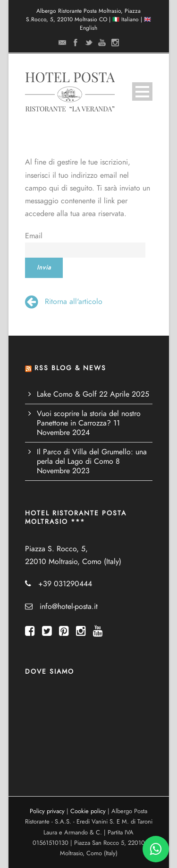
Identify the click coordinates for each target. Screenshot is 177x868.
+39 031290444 (65, 584)
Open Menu (142, 91)
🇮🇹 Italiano (126, 19)
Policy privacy (47, 811)
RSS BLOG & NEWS (70, 368)
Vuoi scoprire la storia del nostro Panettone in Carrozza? (89, 418)
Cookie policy (88, 811)
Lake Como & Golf (67, 394)
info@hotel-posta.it (69, 607)
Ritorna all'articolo (64, 302)
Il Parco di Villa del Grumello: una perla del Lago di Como (92, 457)
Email (34, 236)
